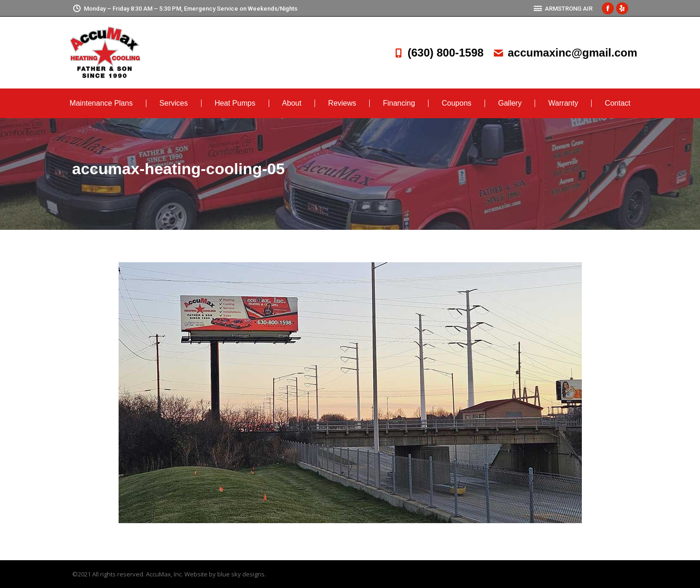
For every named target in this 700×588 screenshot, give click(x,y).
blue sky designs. (242, 574)
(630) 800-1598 (438, 53)
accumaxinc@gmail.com (565, 53)
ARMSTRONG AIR (563, 9)
